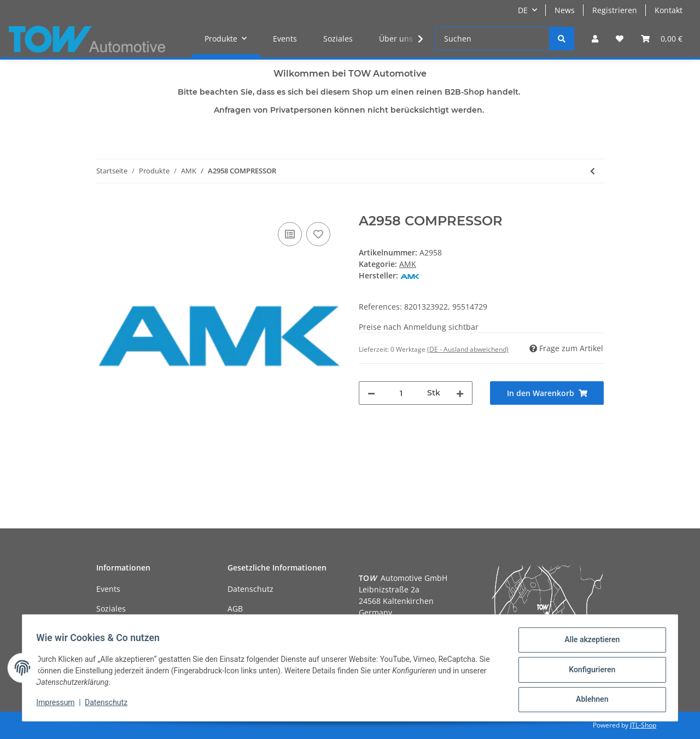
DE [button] (523, 10)
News (565, 10)
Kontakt (669, 10)
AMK (408, 264)
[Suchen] (492, 39)
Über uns (396, 39)
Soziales (338, 39)
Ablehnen (588, 700)
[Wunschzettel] (620, 39)
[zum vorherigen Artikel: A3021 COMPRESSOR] (593, 171)
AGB (235, 609)
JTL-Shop (643, 725)
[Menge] (401, 393)
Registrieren (615, 10)
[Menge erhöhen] (460, 393)
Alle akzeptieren (588, 643)
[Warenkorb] (662, 39)
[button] (595, 39)
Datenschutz (250, 589)
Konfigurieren (588, 672)
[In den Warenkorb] (105, 207)
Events (285, 39)
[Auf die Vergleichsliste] (290, 234)
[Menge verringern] (371, 393)
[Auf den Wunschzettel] (318, 234)
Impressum (59, 705)
